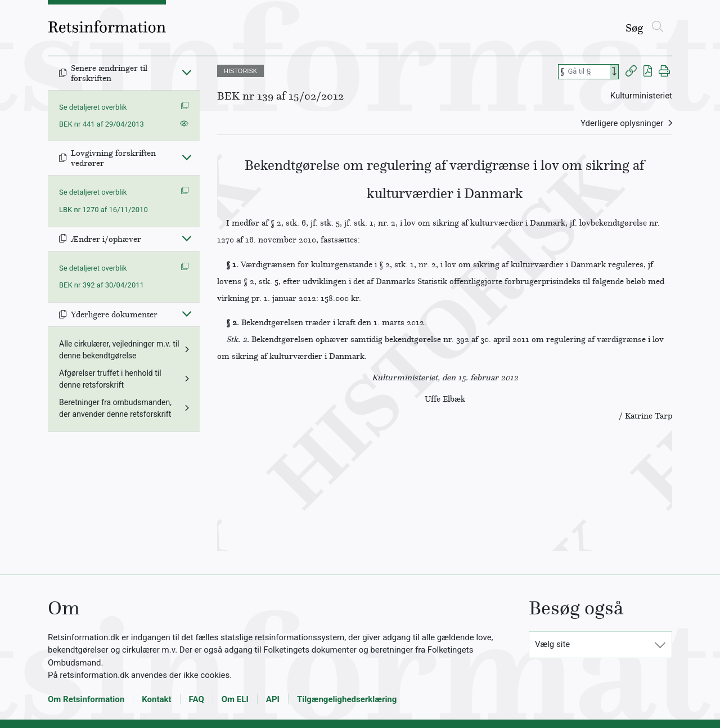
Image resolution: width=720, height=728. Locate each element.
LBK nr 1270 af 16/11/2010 (103, 210)
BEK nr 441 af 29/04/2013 (102, 124)
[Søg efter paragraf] (588, 72)
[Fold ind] (187, 72)
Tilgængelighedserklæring (347, 699)
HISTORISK (240, 71)
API (273, 699)
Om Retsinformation (86, 699)
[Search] (614, 72)
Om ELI (235, 699)
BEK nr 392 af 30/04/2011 (102, 285)
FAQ (197, 699)
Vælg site (552, 644)
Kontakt (156, 699)
